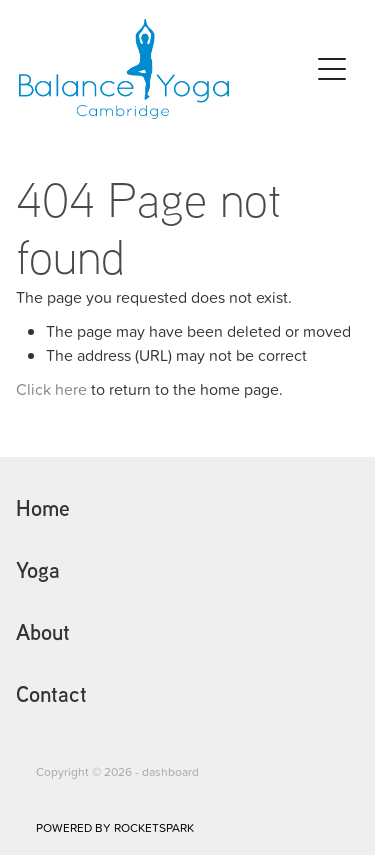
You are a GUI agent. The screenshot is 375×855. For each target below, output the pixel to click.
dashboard (170, 771)
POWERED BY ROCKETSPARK (115, 827)
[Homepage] (164, 69)
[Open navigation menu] (332, 69)
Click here (51, 389)
